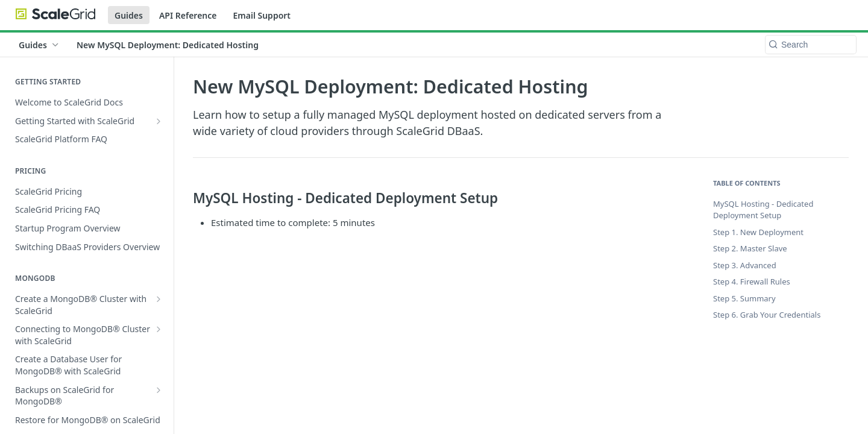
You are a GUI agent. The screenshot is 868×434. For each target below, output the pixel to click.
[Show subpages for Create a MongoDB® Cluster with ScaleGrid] (159, 299)
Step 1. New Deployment (758, 232)
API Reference (188, 15)
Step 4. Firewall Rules (752, 281)
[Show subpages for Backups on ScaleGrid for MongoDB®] (159, 390)
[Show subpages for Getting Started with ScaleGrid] (159, 121)
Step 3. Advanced (745, 265)
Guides (129, 15)
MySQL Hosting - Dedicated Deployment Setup (763, 210)
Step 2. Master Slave (750, 248)
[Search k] (811, 45)
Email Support (262, 15)
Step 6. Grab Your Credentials (767, 315)
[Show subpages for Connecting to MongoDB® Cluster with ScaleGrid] (159, 329)
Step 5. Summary (744, 298)
